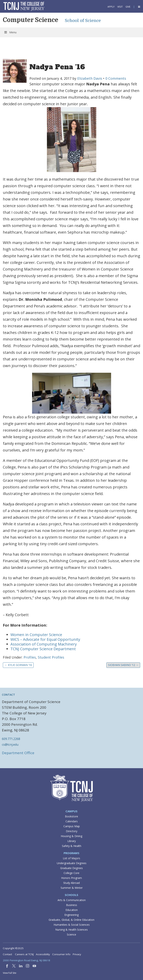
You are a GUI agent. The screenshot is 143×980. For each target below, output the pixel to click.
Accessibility (43, 954)
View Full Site (10, 973)
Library (72, 841)
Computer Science (31, 20)
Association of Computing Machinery (44, 644)
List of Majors (71, 858)
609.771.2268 (11, 739)
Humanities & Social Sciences (72, 925)
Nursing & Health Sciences (71, 930)
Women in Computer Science (36, 635)
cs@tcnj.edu (10, 745)
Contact (7, 954)
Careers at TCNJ (24, 954)
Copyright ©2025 (13, 948)
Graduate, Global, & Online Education (71, 920)
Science (71, 934)
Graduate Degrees (71, 868)
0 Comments (116, 78)
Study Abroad (71, 883)
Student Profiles (51, 657)
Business (72, 905)
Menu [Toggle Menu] (10, 32)
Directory (72, 831)
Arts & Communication (72, 900)
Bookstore (71, 816)
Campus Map (72, 826)
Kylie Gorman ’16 (18, 665)
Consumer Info (61, 954)
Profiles (30, 657)
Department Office (18, 753)
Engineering (71, 915)
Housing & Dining (71, 836)
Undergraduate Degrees (72, 863)
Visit (120, 7)
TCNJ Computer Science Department (44, 649)
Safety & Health (72, 846)
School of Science (83, 21)
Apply (111, 7)
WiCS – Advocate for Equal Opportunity (45, 639)
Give (128, 7)
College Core (71, 873)
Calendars (72, 821)
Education (72, 910)
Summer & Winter (72, 888)
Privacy (77, 954)
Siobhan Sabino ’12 (123, 665)
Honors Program (71, 878)
